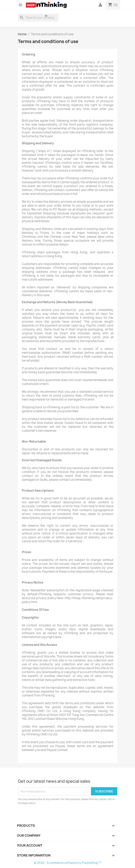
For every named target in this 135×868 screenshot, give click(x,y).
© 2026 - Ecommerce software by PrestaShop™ (67, 863)
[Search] (38, 18)
